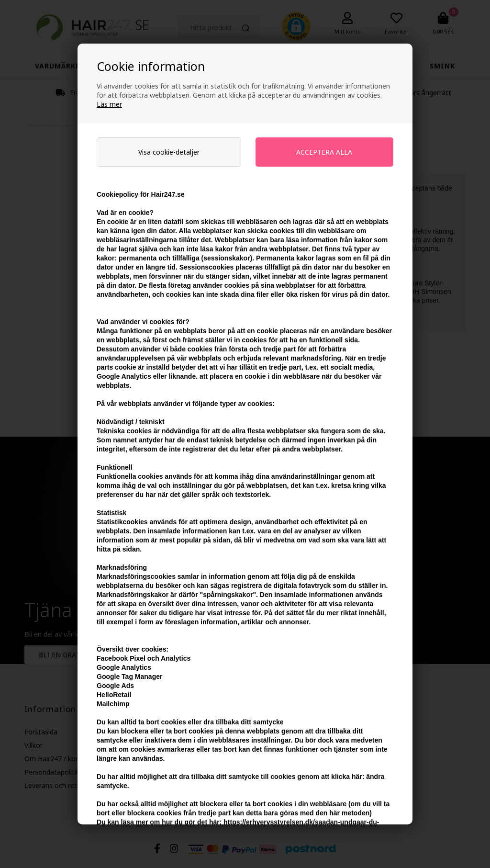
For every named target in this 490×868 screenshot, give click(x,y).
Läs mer (109, 104)
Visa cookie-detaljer (169, 152)
